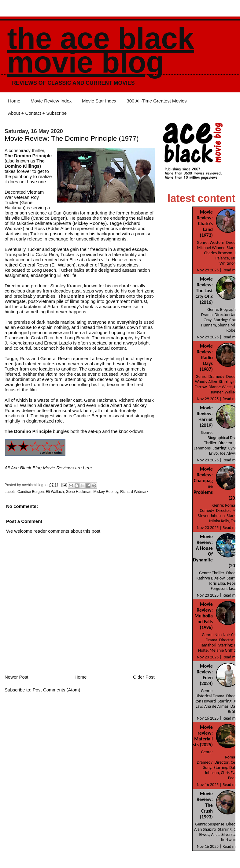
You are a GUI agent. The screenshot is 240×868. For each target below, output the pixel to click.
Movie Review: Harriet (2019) (205, 416)
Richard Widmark (134, 492)
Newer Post (17, 677)
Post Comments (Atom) (57, 690)
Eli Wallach (55, 492)
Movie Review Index (51, 101)
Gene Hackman (78, 492)
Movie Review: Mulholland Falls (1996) (203, 616)
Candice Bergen (31, 492)
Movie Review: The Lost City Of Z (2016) (204, 291)
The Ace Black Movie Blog (101, 50)
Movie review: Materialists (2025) (203, 736)
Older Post (144, 677)
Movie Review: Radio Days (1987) (205, 358)
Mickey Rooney (106, 492)
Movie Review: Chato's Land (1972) (205, 224)
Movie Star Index (99, 101)
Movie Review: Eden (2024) (205, 675)
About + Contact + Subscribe (37, 113)
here (87, 468)
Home (14, 101)
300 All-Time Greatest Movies (157, 101)
